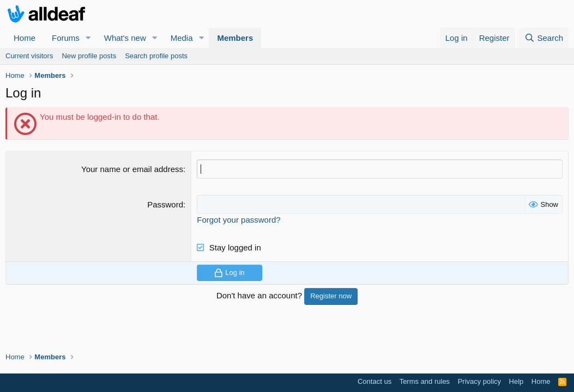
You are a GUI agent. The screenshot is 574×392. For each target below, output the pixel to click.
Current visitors (29, 56)
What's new (125, 38)
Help (516, 381)
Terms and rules (425, 381)
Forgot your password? (238, 220)
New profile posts (89, 56)
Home (25, 38)
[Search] (544, 38)
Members (235, 38)
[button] (88, 38)
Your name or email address (132, 169)
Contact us (374, 381)
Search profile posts (156, 56)
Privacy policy (479, 381)
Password (165, 204)
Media (182, 38)
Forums (66, 38)
